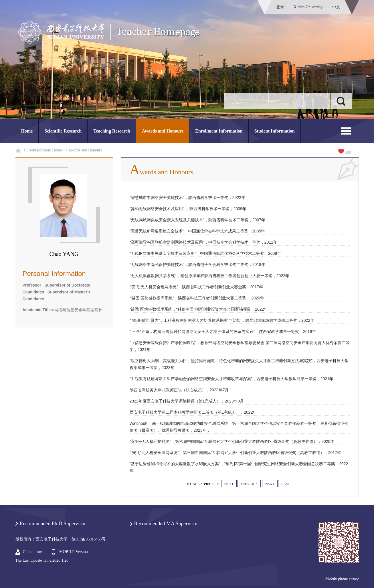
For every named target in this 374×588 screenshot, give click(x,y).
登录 (280, 7)
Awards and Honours (163, 131)
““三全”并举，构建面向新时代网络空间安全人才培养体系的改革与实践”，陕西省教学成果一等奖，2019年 (223, 332)
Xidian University (308, 7)
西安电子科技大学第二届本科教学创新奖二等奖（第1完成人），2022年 (193, 412)
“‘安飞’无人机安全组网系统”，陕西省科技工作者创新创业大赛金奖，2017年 (196, 287)
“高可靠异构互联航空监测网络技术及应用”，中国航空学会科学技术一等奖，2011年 (203, 242)
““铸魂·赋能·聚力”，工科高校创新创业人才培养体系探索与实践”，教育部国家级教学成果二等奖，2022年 (222, 320)
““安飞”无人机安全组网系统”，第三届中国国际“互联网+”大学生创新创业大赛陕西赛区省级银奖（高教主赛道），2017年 (235, 453)
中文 (336, 7)
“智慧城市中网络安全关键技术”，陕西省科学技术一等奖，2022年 (187, 198)
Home (27, 131)
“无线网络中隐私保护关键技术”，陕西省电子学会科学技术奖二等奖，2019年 (197, 265)
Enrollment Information (219, 131)
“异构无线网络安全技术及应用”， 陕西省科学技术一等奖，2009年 (188, 209)
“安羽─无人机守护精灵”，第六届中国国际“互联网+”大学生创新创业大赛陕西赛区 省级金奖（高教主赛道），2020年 (232, 441)
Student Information (275, 131)
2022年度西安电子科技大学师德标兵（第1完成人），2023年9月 (187, 401)
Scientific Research (63, 131)
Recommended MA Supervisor (166, 524)
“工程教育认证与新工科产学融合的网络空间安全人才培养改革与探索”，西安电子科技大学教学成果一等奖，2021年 (231, 379)
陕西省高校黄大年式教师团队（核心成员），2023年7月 (179, 390)
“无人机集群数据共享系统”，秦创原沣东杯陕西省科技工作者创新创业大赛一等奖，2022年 (209, 276)
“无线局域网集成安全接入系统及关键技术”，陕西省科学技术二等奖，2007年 (197, 220)
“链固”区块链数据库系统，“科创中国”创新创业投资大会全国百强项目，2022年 (199, 309)
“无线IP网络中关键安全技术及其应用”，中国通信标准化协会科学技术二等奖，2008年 (205, 253)
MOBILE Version (74, 552)
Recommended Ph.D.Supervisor (53, 524)
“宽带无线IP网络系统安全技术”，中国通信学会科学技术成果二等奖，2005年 (197, 231)
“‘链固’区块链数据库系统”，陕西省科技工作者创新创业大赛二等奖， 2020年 (197, 298)
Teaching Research (112, 131)
